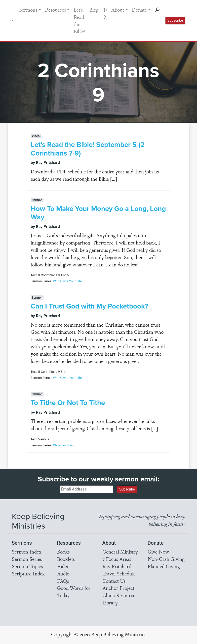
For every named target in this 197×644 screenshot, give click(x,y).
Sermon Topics (27, 566)
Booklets (66, 559)
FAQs (63, 581)
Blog (94, 10)
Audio (63, 573)
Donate (139, 10)
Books (63, 551)
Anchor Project (118, 588)
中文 (105, 13)
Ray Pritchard (117, 566)
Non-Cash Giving (166, 559)
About (118, 10)
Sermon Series (27, 559)
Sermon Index (27, 551)
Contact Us (114, 581)
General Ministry (120, 551)
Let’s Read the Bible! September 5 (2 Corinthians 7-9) (88, 149)
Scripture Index (28, 573)
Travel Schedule (119, 573)
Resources (55, 10)
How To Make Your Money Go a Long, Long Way (98, 213)
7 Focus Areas (117, 559)
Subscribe (175, 20)
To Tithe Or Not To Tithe (68, 403)
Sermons (28, 10)
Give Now (158, 551)
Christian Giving (64, 445)
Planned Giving (164, 566)
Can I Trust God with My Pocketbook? (89, 306)
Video (63, 566)
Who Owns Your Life (67, 281)
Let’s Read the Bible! (80, 20)
